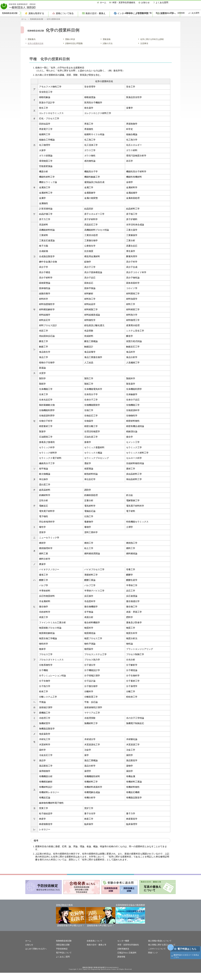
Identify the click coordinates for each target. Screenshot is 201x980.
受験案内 (129, 21)
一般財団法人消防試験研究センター (31, 6)
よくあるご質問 (62, 964)
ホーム (103, 3)
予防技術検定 (61, 956)
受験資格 (107, 47)
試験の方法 (108, 51)
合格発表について (94, 949)
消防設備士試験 (62, 952)
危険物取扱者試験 (10, 21)
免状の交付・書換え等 (96, 952)
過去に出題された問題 (165, 21)
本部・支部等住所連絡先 (124, 3)
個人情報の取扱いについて (159, 949)
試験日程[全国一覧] (144, 21)
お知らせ (145, 3)
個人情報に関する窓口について (161, 952)
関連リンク (153, 960)
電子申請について (63, 960)
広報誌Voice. (122, 960)
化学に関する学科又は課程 (152, 47)
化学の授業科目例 (35, 51)
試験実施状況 (123, 956)
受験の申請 (70, 47)
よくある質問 (162, 3)
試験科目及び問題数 (74, 51)
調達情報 (121, 964)
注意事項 (144, 51)
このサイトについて (156, 956)
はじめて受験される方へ (35, 956)
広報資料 (131, 960)
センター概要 (123, 949)
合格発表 (181, 21)
